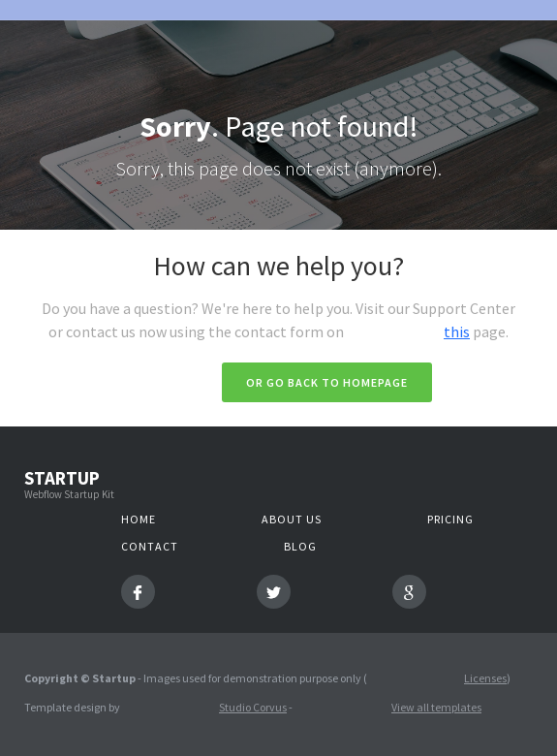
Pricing (450, 519)
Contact (150, 546)
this (457, 331)
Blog (300, 546)
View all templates (436, 707)
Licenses (485, 678)
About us (292, 519)
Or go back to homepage (327, 382)
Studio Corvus (253, 707)
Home (139, 519)
